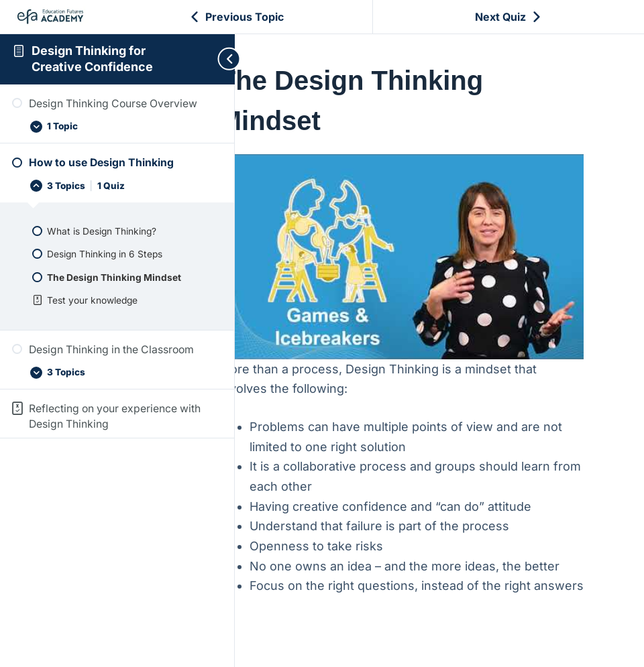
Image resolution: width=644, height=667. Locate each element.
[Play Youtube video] (427, 242)
